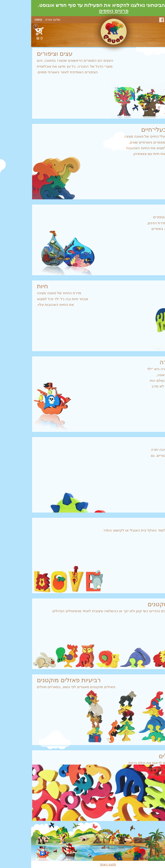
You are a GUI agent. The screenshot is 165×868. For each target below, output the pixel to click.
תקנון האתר (77, 864)
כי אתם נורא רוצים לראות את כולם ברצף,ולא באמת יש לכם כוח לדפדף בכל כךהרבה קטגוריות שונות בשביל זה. (82, 765)
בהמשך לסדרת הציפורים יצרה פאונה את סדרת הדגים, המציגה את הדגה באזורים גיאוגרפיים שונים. (82, 222)
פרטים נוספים (82, 11)
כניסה (7, 20)
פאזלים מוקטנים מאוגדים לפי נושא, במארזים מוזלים (82, 683)
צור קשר (157, 20)
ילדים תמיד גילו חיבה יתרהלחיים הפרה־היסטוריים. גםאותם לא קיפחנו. (82, 451)
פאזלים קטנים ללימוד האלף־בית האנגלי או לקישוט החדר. (82, 526)
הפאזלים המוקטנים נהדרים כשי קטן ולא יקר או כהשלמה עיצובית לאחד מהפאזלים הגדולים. (82, 607)
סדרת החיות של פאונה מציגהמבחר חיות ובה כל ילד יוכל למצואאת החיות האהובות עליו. (82, 295)
